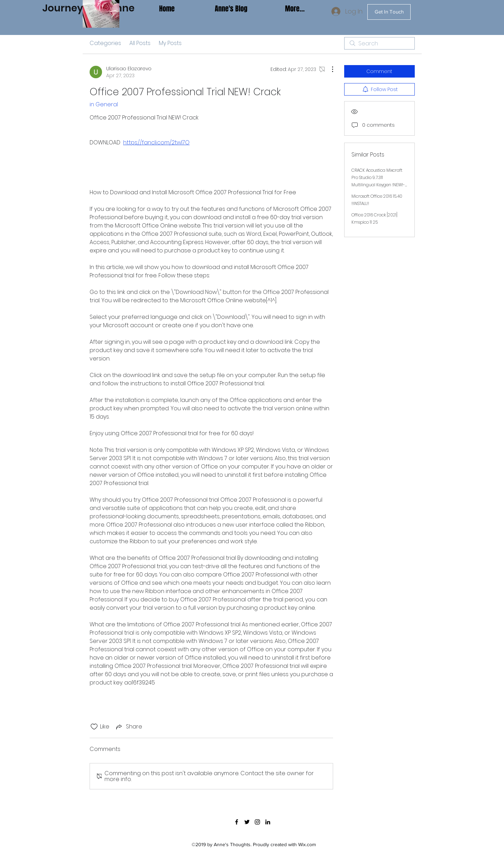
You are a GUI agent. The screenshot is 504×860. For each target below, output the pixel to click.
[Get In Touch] (389, 12)
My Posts (170, 43)
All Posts (140, 43)
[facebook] (237, 822)
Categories (105, 43)
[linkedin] (268, 822)
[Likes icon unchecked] (94, 727)
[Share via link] (129, 727)
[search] (379, 43)
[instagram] (257, 822)
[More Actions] (329, 69)
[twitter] (247, 822)
